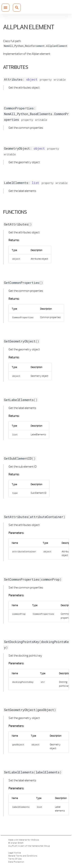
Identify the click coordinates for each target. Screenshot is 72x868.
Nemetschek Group (41, 846)
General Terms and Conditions (23, 856)
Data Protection (16, 862)
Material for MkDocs (29, 840)
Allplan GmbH (17, 843)
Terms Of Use (15, 859)
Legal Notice (15, 853)
